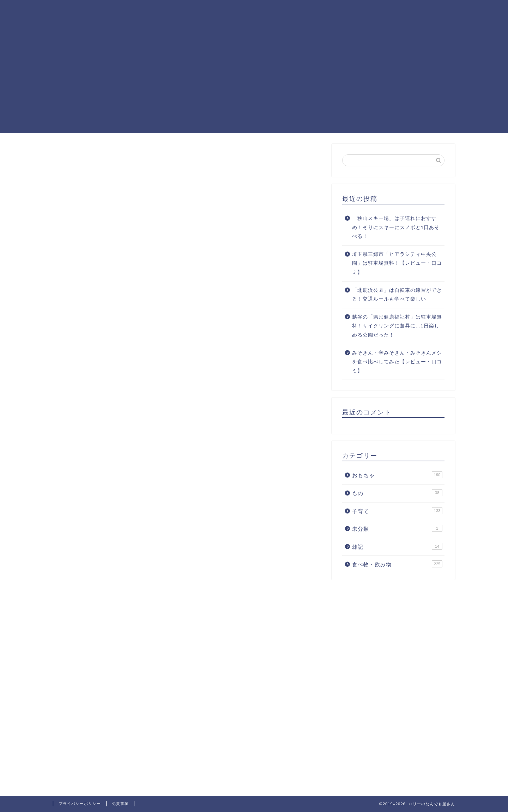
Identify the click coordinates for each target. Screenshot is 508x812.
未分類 (397, 528)
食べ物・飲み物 (397, 564)
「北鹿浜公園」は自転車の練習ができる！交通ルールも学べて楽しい (397, 295)
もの (397, 493)
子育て (397, 511)
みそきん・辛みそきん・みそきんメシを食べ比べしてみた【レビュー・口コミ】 (397, 362)
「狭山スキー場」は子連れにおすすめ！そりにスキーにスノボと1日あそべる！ (396, 227)
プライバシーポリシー (80, 804)
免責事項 (120, 804)
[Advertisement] (254, 84)
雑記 (397, 546)
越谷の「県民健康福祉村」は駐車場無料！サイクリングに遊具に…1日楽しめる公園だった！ (397, 326)
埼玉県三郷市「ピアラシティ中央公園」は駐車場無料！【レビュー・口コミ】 (397, 263)
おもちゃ (397, 475)
